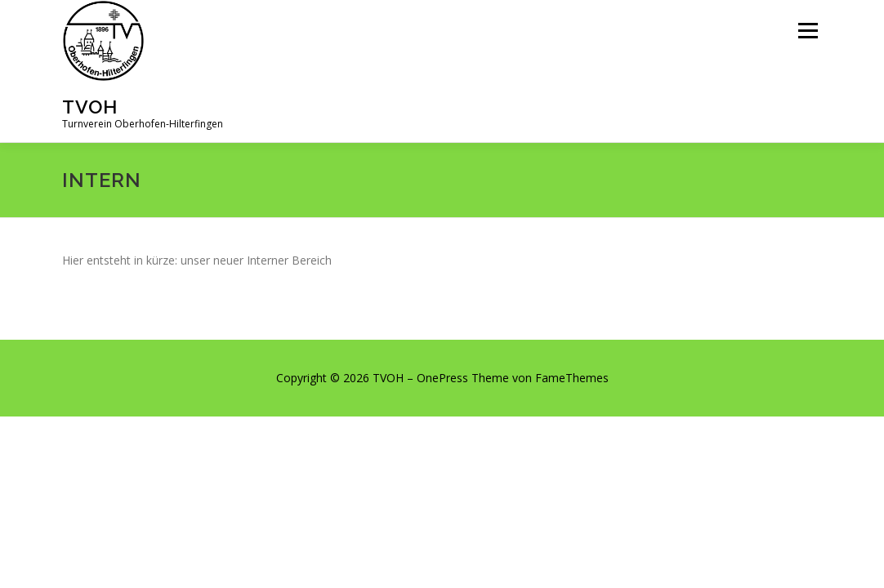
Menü (808, 31)
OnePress (442, 378)
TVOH (90, 107)
